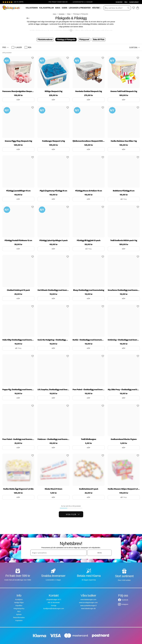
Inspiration (19, 620)
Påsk (69, 14)
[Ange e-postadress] (58, 553)
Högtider (62, 14)
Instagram (125, 604)
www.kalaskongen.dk (88, 608)
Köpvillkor (19, 606)
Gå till (124, 199)
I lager (17, 47)
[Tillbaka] (28, 18)
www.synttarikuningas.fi (88, 606)
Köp (18, 100)
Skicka (100, 553)
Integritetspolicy (19, 608)
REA (126, 2)
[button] (5, 47)
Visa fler (73, 514)
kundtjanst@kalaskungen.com (54, 608)
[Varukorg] (138, 8)
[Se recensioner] (13, 2)
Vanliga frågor (19, 603)
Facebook (125, 600)
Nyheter (19, 614)
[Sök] (114, 8)
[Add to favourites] (33, 58)
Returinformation (19, 617)
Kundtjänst (19, 600)
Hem (55, 14)
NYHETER (119, 2)
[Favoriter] (134, 8)
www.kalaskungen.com (88, 600)
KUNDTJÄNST (134, 2)
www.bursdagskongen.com (88, 603)
